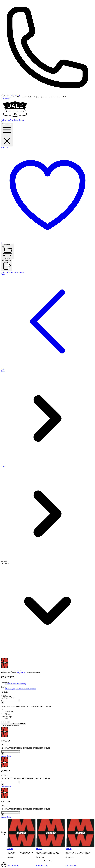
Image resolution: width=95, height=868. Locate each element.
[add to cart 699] (19, 812)
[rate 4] (7, 722)
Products (4, 120)
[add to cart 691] (19, 751)
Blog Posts (10, 120)
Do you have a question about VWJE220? (14, 724)
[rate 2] (3, 722)
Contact (21, 120)
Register (7, 99)
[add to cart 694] (19, 782)
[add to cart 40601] (19, 700)
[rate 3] (5, 722)
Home (3, 371)
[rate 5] (9, 722)
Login (3, 99)
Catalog (16, 120)
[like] (3, 703)
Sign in (3, 274)
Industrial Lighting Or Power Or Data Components (20, 689)
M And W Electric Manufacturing (15, 684)
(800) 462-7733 (15, 95)
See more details (6, 756)
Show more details (13, 866)
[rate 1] (2, 722)
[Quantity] (9, 700)
